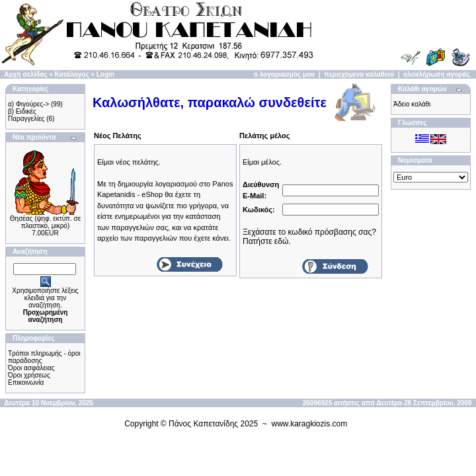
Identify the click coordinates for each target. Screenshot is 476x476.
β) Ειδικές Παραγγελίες (26, 115)
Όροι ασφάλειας (31, 368)
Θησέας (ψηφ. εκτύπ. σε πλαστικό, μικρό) (45, 222)
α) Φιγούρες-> (28, 104)
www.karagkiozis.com (310, 424)
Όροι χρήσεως (29, 375)
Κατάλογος (72, 74)
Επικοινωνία (26, 382)
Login (105, 74)
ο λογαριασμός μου (284, 74)
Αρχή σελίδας (25, 74)
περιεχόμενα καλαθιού (359, 74)
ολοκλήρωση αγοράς (437, 74)
